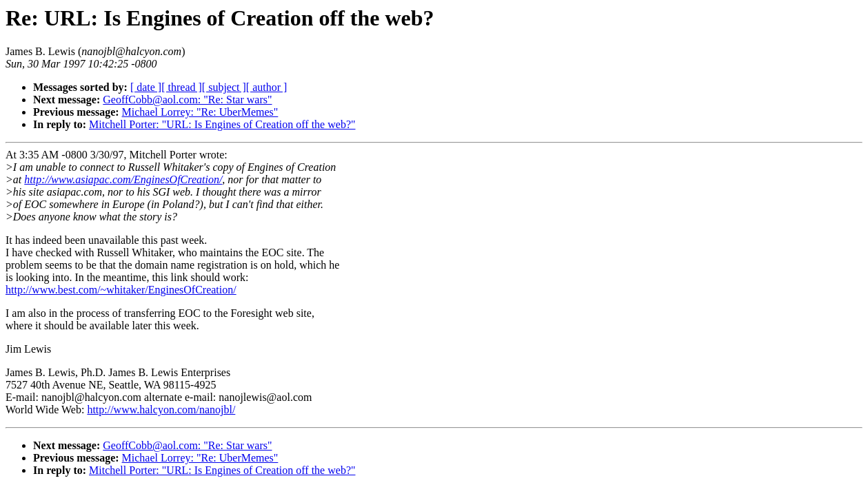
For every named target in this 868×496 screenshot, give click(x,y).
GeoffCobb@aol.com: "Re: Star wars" (187, 100)
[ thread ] (182, 87)
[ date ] (146, 87)
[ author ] (267, 87)
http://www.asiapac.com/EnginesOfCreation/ (123, 179)
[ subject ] (224, 87)
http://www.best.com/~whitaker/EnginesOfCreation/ (121, 290)
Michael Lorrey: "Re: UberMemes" (200, 112)
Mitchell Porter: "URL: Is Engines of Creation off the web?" (222, 124)
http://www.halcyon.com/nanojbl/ (161, 410)
